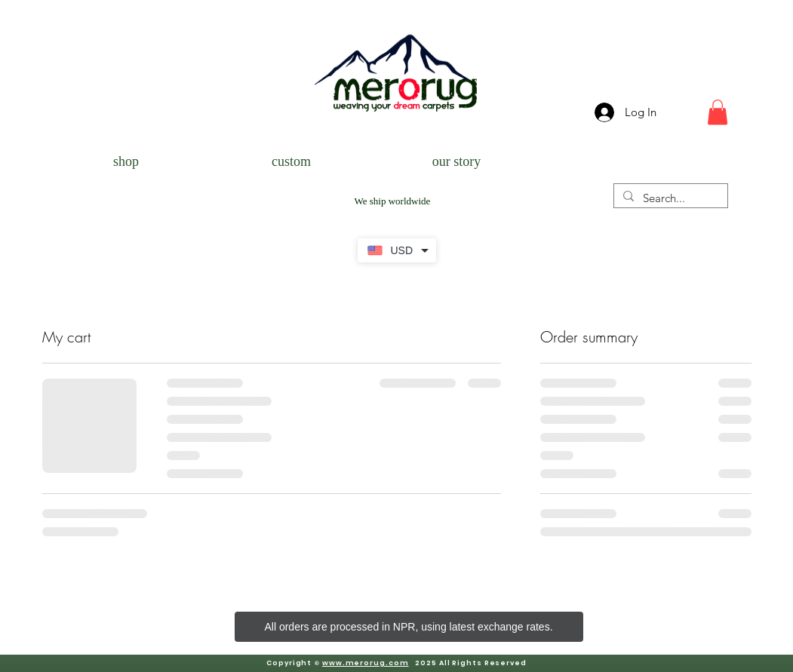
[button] (718, 112)
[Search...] (669, 198)
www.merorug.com (366, 663)
